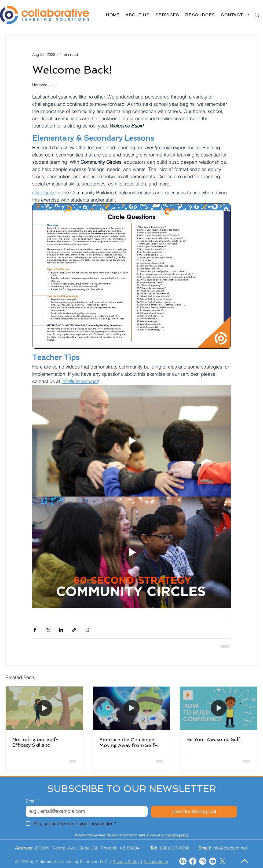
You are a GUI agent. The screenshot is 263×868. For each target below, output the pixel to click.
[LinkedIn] (183, 861)
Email (32, 801)
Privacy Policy (126, 862)
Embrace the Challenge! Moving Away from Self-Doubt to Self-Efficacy (128, 742)
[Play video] (131, 441)
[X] (223, 861)
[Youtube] (213, 861)
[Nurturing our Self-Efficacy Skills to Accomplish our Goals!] (44, 708)
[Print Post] (87, 630)
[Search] (257, 15)
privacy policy (178, 835)
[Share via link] (74, 630)
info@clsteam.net (230, 848)
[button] (138, 15)
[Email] (85, 811)
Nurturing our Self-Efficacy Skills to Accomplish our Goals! (39, 742)
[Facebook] (193, 861)
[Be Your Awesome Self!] (219, 708)
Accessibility (156, 862)
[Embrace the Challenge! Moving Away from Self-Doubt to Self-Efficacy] (132, 708)
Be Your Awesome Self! (214, 739)
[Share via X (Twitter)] (48, 630)
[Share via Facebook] (35, 630)
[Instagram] (203, 861)
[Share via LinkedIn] (61, 630)
